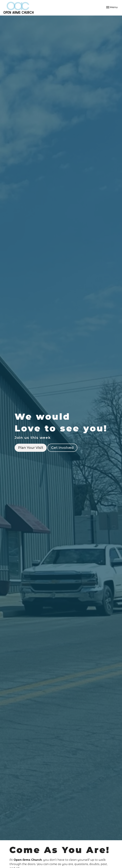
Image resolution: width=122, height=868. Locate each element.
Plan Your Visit (31, 448)
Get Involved (62, 448)
